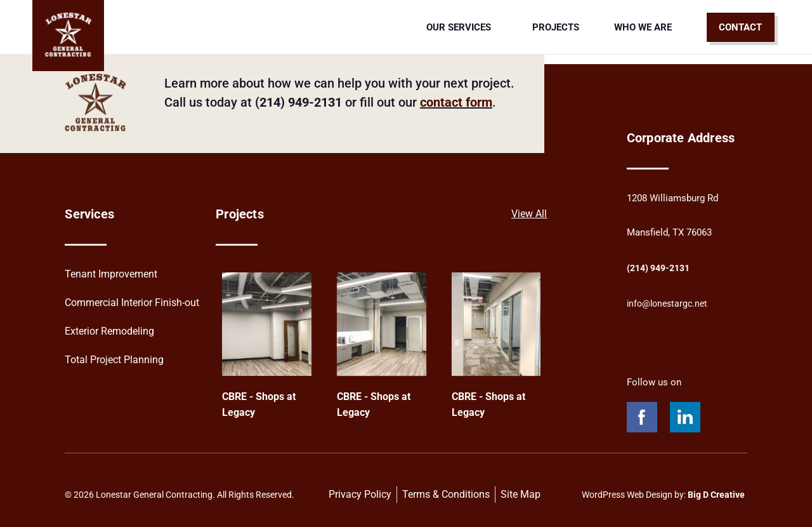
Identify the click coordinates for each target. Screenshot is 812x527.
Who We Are (643, 27)
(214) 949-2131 (662, 268)
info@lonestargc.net (670, 304)
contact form (456, 102)
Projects (556, 27)
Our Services (462, 27)
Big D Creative (716, 495)
